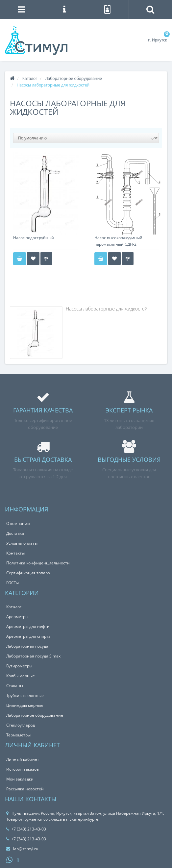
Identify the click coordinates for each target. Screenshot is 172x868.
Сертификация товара (28, 573)
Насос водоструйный (34, 238)
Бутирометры (19, 666)
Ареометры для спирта (28, 636)
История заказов (23, 769)
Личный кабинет (23, 759)
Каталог (30, 78)
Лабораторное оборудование (74, 78)
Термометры (18, 735)
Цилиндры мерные (25, 705)
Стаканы (15, 686)
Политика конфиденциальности (38, 563)
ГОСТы (12, 583)
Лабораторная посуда (27, 646)
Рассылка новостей (25, 789)
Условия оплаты (22, 543)
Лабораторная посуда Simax (33, 656)
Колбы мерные (21, 676)
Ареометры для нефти (28, 626)
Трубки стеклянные (25, 695)
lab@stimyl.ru (22, 849)
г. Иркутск (158, 40)
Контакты (15, 553)
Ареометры (17, 617)
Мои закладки (20, 779)
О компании (18, 523)
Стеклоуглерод (21, 725)
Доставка (15, 533)
